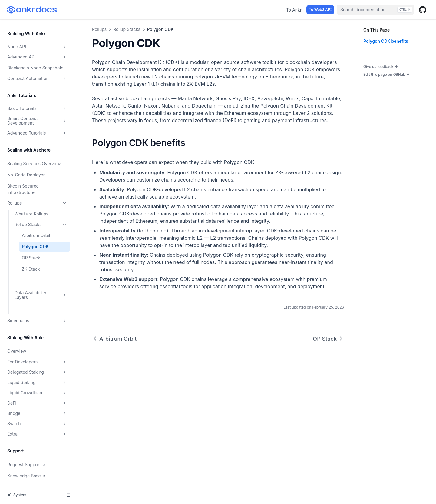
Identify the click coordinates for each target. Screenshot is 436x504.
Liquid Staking (37, 368)
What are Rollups (31, 200)
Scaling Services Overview (34, 149)
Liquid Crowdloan (37, 379)
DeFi (37, 389)
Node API (37, 32)
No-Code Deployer (26, 160)
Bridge (37, 399)
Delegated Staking (37, 358)
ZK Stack (31, 255)
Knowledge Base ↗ (27, 461)
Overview (17, 337)
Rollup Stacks (41, 210)
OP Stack (31, 244)
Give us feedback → (381, 66)
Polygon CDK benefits (386, 41)
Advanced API (37, 43)
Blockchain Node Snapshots (35, 53)
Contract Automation (37, 64)
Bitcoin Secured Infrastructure (23, 175)
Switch (37, 409)
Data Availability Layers (41, 281)
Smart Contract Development (37, 106)
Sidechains (37, 306)
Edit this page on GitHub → (386, 74)
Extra (37, 420)
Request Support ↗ (27, 450)
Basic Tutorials (37, 94)
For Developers (37, 348)
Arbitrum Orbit (36, 221)
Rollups (37, 189)
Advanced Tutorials (37, 119)
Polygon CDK (35, 232)
